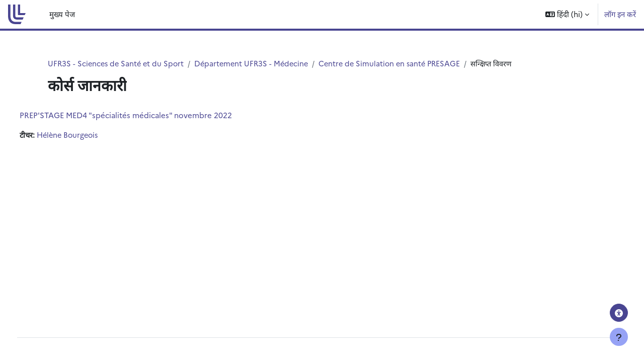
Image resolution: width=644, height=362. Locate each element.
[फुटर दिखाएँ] (619, 337)
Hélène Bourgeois (89, 135)
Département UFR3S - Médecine (257, 64)
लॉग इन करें (620, 14)
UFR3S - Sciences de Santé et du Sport (118, 64)
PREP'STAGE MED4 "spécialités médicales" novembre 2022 (144, 115)
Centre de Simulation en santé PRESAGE (399, 64)
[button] (567, 14)
